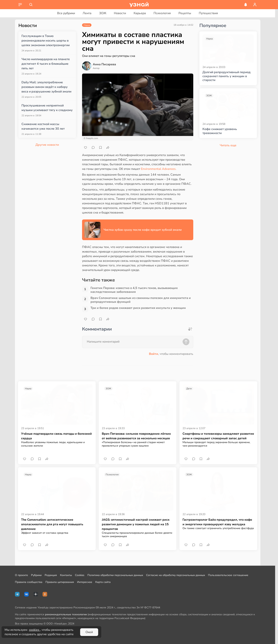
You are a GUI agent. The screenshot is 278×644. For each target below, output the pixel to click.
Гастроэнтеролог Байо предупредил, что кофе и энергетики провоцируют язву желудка (217, 522)
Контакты (66, 575)
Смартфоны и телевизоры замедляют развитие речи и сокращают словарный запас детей (218, 436)
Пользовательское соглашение (228, 575)
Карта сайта (103, 582)
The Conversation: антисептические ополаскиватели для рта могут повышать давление (52, 524)
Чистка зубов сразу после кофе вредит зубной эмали (143, 230)
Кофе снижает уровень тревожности (220, 131)
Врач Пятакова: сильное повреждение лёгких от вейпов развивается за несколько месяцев (136, 436)
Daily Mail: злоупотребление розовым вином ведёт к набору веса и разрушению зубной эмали (46, 87)
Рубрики (36, 575)
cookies (35, 630)
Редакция (51, 575)
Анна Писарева (104, 64)
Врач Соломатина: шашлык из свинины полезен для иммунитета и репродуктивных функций (141, 300)
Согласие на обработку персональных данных (176, 575)
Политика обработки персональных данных (115, 575)
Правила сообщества (29, 582)
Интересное (85, 582)
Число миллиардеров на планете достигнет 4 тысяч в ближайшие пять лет (46, 64)
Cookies (80, 575)
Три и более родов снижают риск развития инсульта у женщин (138, 308)
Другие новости (47, 145)
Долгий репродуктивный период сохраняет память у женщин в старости (227, 76)
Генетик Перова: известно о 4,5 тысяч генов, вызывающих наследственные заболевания (134, 290)
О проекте (21, 575)
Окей (89, 632)
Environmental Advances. (159, 169)
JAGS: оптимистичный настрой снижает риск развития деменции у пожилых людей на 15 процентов (136, 524)
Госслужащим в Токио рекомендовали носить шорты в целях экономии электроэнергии (46, 41)
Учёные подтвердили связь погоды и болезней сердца (56, 436)
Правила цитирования (60, 582)
